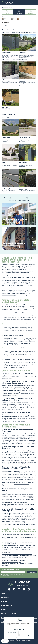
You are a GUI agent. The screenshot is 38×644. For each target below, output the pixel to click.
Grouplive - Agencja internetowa (24, 640)
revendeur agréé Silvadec (21, 484)
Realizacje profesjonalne (10, 614)
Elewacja (4, 602)
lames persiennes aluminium (15, 404)
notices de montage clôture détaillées (13, 503)
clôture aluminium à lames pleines (19, 403)
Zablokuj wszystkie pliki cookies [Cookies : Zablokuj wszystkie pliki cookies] (12, 634)
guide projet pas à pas (8, 504)
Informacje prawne (11, 640)
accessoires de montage (9, 295)
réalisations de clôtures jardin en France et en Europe (17, 554)
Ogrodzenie (5, 598)
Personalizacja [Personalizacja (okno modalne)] (26, 635)
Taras (3, 594)
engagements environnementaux (18, 556)
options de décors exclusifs (9, 417)
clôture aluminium (28, 281)
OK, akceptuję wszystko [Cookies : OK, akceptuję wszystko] (19, 629)
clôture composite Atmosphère (20, 277)
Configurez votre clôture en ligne (11, 562)
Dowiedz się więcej (11, 223)
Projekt (4, 610)
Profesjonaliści (6, 606)
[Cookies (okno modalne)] (5, 641)
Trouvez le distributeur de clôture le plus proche (21, 525)
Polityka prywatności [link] (19, 638)
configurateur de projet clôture (12, 420)
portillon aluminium (7, 418)
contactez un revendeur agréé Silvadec (13, 564)
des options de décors (20, 293)
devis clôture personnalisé (9, 482)
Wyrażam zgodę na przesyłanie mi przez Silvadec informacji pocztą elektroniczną (13, 575)
